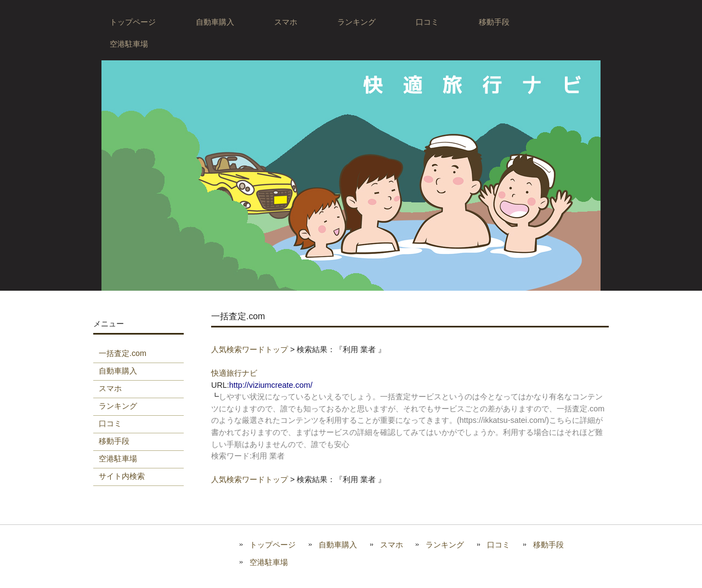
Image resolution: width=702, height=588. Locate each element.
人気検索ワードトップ (250, 349)
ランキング (445, 545)
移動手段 (548, 545)
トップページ (273, 545)
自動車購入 (338, 545)
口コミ (499, 545)
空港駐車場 (269, 562)
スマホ (392, 545)
